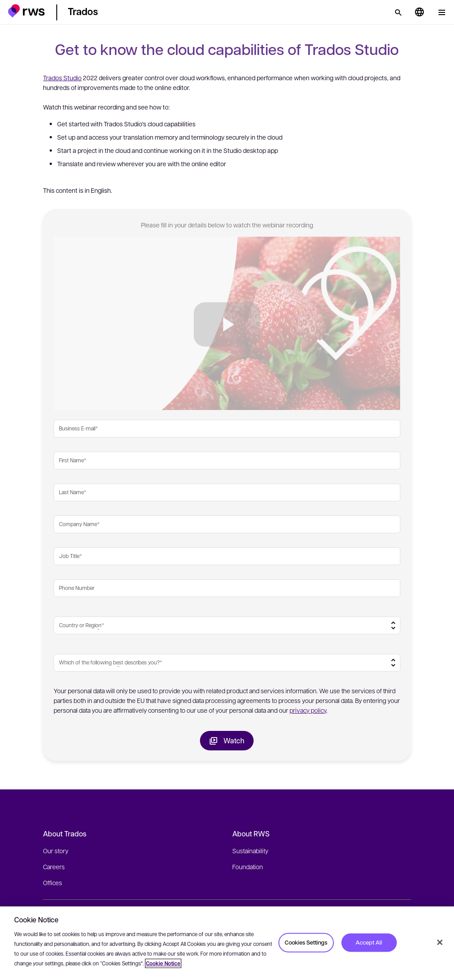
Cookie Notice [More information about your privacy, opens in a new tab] (163, 963)
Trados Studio (62, 78)
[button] (26, 11)
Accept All (369, 942)
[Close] (440, 942)
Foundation (248, 867)
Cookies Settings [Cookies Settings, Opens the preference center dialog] (306, 942)
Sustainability (250, 851)
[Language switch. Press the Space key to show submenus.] (419, 12)
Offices (53, 882)
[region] (227, 943)
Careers (54, 867)
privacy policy (308, 710)
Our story (56, 851)
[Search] (398, 12)
